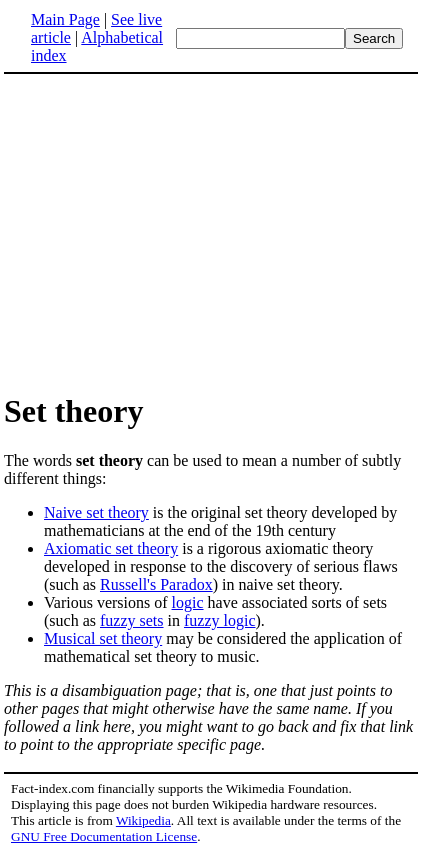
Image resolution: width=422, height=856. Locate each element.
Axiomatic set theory (111, 548)
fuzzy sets (132, 620)
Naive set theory (96, 512)
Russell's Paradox (156, 584)
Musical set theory (103, 638)
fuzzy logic (220, 620)
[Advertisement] (211, 232)
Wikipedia (143, 820)
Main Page (65, 19)
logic (188, 602)
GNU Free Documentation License (104, 836)
